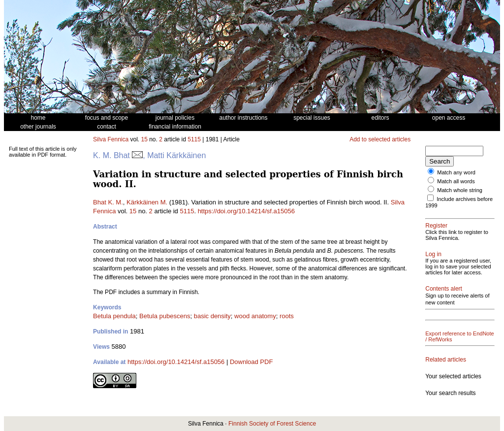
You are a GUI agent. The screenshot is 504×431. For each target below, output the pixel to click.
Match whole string (460, 190)
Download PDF (251, 362)
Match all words (456, 181)
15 (144, 139)
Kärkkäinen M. (147, 202)
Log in (433, 254)
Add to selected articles (380, 139)
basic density (212, 316)
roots (287, 316)
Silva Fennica (111, 139)
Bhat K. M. (108, 202)
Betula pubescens (165, 316)
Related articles (446, 360)
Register (436, 226)
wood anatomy (255, 316)
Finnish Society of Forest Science (272, 424)
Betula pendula (114, 316)
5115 (194, 139)
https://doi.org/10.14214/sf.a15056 (246, 211)
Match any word (456, 172)
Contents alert (444, 289)
